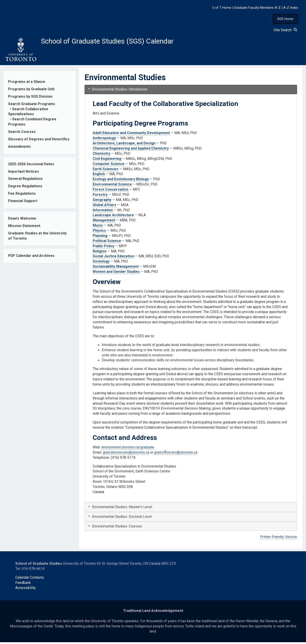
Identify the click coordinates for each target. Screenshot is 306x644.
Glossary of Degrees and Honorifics (39, 141)
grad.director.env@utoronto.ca (126, 454)
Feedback (23, 584)
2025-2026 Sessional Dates (31, 166)
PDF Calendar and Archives (31, 258)
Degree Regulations (25, 188)
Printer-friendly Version (279, 539)
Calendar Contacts (30, 579)
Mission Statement (24, 228)
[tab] (191, 91)
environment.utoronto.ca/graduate (128, 449)
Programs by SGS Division (30, 98)
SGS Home (285, 19)
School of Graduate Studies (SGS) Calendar (119, 42)
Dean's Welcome (22, 220)
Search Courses (22, 133)
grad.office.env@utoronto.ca (176, 454)
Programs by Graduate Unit (31, 91)
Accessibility (26, 590)
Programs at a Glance (27, 83)
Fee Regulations (22, 195)
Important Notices (24, 173)
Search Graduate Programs (32, 106)
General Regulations (25, 181)
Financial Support (23, 203)
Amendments (19, 148)
